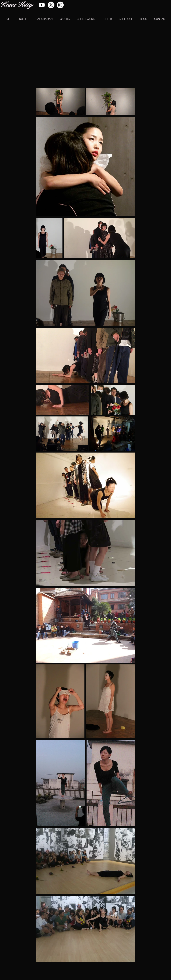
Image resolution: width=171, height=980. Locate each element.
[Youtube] (42, 5)
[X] (51, 5)
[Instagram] (60, 5)
